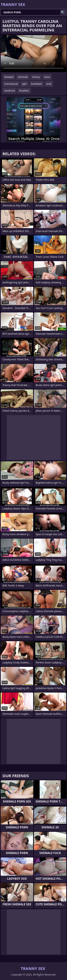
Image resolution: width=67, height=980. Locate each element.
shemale (23, 77)
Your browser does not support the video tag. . (33, 54)
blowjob (9, 77)
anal (49, 84)
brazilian (24, 91)
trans (47, 77)
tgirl (25, 84)
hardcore (10, 91)
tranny (36, 77)
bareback (37, 84)
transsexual (11, 84)
